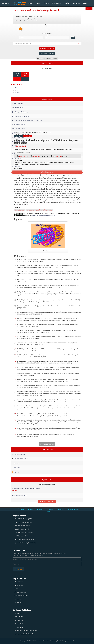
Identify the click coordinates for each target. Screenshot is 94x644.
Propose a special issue (47, 53)
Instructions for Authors (20, 116)
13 (15, 337)
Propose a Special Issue (22, 526)
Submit (89, 9)
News (85, 3)
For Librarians (19, 624)
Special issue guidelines (20, 496)
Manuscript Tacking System (23, 519)
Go (73, 38)
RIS (16, 88)
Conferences (76, 3)
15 (15, 349)
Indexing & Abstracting (20, 112)
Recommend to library (20, 459)
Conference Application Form (24, 532)
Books (67, 3)
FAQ (17, 589)
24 (15, 406)
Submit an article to (47, 49)
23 (15, 400)
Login (72, 9)
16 (15, 355)
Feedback (19, 585)
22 (15, 392)
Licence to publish (19, 129)
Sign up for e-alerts (19, 454)
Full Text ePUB (58, 156)
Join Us (18, 599)
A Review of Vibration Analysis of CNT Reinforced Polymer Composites (46, 142)
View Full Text (24, 156)
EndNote (18, 93)
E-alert (80, 9)
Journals (38, 3)
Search (63, 9)
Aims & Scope (18, 103)
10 (15, 318)
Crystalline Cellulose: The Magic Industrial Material (26, 488)
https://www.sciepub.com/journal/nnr (28, 19)
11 (15, 324)
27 (15, 428)
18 (15, 367)
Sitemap (18, 602)
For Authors (18, 613)
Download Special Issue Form (25, 634)
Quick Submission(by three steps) (25, 543)
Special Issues (57, 3)
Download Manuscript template (26, 630)
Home (30, 3)
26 (15, 420)
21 (15, 386)
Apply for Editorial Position (23, 522)
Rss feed (16, 472)
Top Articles (17, 463)
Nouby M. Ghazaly (20, 146)
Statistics (16, 468)
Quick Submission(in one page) (24, 539)
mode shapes (30, 210)
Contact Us (19, 582)
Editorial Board (18, 108)
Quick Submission (47, 172)
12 (15, 331)
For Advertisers (19, 620)
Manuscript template (47, 444)
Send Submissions (21, 596)
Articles (47, 3)
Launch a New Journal (22, 529)
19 (15, 373)
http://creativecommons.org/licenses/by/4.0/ (44, 215)
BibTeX (17, 90)
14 (15, 343)
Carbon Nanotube (20, 210)
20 (15, 380)
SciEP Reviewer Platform (22, 536)
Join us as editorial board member (47, 58)
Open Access (19, 627)
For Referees (19, 617)
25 (15, 414)
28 (15, 434)
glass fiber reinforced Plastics (44, 210)
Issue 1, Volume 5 (47, 63)
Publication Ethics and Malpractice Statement (27, 120)
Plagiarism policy (18, 125)
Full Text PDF (38, 156)
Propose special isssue (47, 501)
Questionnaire (20, 592)
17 (15, 361)
